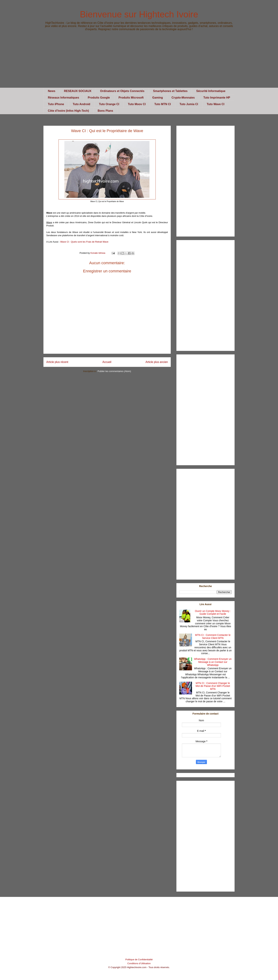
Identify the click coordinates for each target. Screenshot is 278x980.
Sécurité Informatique (211, 91)
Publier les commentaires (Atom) (114, 371)
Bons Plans (105, 111)
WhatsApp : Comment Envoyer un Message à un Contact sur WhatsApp (213, 662)
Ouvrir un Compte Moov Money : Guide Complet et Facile (213, 613)
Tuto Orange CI (109, 104)
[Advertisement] (139, 63)
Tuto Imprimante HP (217, 98)
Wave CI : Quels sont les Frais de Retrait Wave (84, 242)
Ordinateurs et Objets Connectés (122, 91)
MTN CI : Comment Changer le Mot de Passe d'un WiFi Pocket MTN (213, 686)
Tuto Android (81, 104)
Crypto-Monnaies (183, 98)
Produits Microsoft (131, 98)
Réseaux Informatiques (63, 98)
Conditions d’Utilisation (139, 963)
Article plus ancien (157, 362)
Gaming (158, 98)
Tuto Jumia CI (189, 104)
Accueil (107, 362)
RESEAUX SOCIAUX (78, 91)
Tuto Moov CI (137, 104)
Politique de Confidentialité (139, 959)
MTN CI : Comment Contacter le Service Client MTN (213, 636)
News (52, 91)
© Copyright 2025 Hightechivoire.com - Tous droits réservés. (139, 967)
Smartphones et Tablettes (170, 91)
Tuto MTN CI (162, 104)
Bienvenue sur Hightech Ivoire (139, 14)
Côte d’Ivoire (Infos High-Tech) (68, 111)
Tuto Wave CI (216, 104)
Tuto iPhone (56, 104)
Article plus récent (57, 362)
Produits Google (99, 98)
